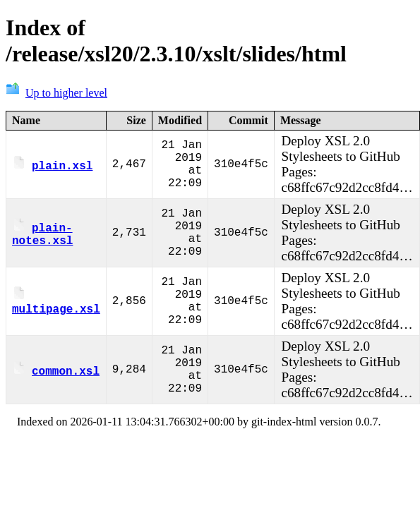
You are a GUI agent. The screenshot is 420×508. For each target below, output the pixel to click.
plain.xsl (52, 165)
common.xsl (56, 370)
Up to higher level (56, 93)
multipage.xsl (56, 302)
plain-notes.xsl (42, 234)
